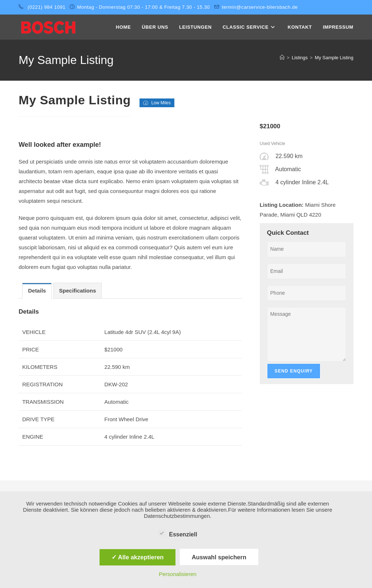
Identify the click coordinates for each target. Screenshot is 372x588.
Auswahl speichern (219, 557)
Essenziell (177, 533)
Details (37, 291)
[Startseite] (282, 58)
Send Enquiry (294, 371)
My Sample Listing (334, 58)
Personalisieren (177, 574)
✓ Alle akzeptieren (138, 557)
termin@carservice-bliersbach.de (260, 7)
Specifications (78, 291)
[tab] (37, 291)
